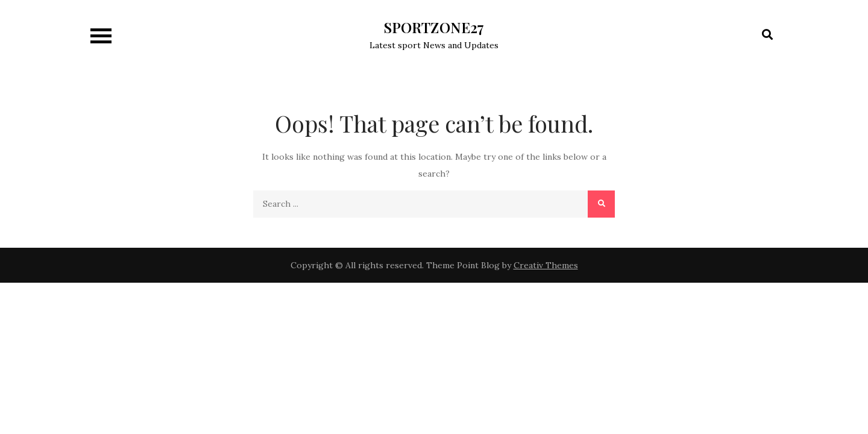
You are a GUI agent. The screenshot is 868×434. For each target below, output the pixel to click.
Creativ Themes (546, 265)
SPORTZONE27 (434, 27)
